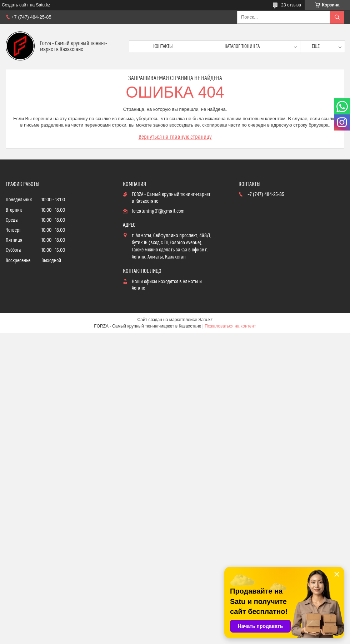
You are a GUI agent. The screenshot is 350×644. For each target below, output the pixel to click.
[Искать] (337, 17)
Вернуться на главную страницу (175, 137)
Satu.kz (205, 320)
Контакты (163, 46)
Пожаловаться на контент (230, 326)
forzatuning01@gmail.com (158, 211)
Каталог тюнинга (242, 46)
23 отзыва (291, 5)
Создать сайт (15, 5)
